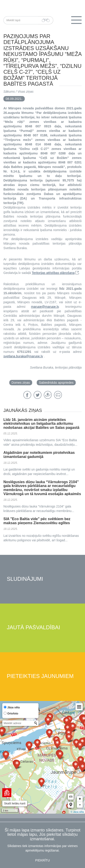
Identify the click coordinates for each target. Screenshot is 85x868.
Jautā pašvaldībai (33, 628)
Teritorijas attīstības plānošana (53, 273)
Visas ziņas (25, 92)
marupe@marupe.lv (45, 307)
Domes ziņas (21, 383)
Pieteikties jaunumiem (40, 676)
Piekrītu (42, 860)
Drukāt (58, 395)
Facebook (27, 395)
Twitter (38, 395)
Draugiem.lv (48, 395)
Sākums (9, 92)
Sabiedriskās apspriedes (56, 383)
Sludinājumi (25, 579)
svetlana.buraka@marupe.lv (23, 356)
